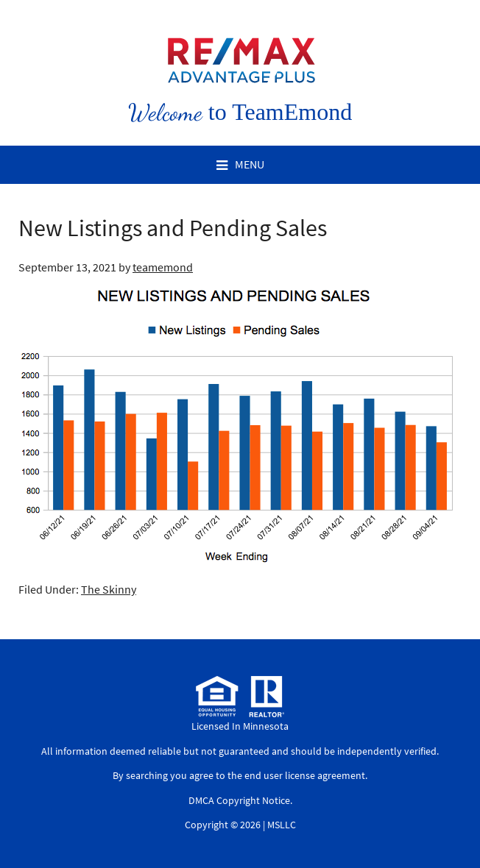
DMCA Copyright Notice (239, 800)
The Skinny (109, 589)
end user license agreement (305, 775)
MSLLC (282, 825)
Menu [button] (250, 164)
